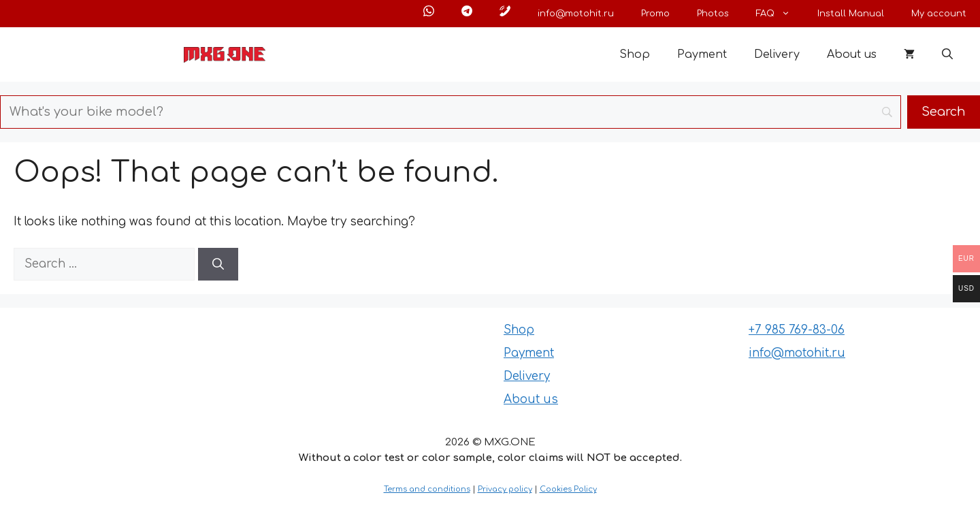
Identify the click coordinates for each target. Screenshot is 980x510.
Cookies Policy (568, 489)
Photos (713, 14)
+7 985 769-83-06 (797, 330)
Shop (635, 54)
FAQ (780, 14)
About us (852, 54)
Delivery (777, 54)
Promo (655, 14)
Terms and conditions (427, 489)
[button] (947, 54)
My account (939, 14)
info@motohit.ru (576, 14)
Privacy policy (505, 489)
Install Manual (851, 14)
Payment (702, 54)
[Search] (218, 264)
